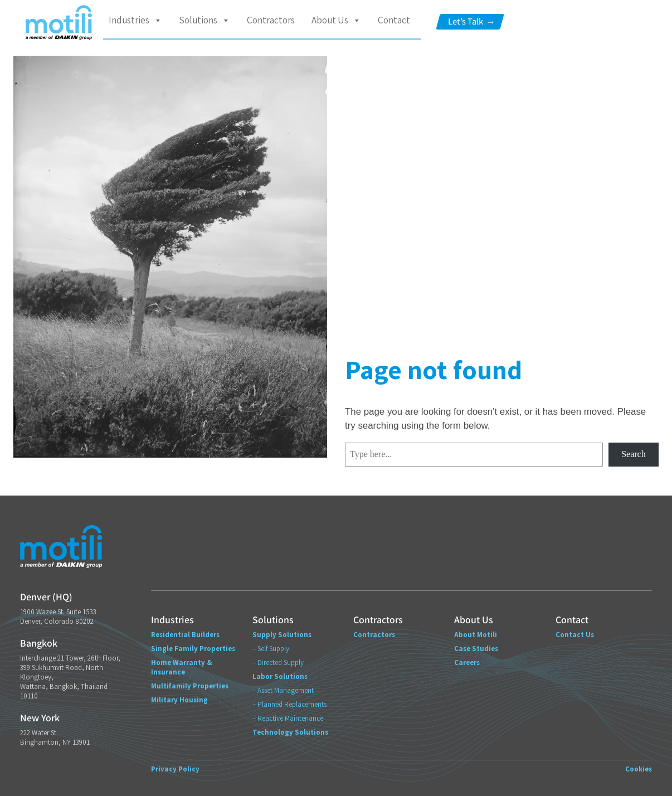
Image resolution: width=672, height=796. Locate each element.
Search (634, 454)
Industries (135, 20)
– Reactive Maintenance (288, 718)
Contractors (271, 20)
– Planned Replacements (289, 704)
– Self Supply (271, 649)
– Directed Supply (278, 662)
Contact (394, 20)
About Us (336, 20)
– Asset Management (283, 690)
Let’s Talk (471, 21)
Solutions (204, 20)
